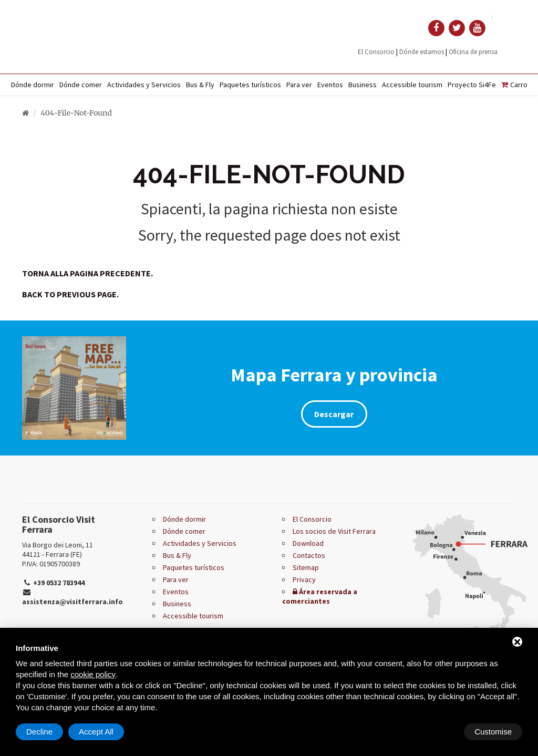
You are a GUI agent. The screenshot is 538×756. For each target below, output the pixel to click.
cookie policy (93, 674)
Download (308, 543)
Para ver (299, 85)
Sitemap (306, 567)
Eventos (330, 85)
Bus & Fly (200, 85)
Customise (45, 732)
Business (363, 85)
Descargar (334, 414)
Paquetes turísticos (250, 85)
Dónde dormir (33, 85)
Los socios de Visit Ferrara (334, 531)
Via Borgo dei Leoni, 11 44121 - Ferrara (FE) (58, 550)
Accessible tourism (412, 85)
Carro (514, 85)
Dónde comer (81, 85)
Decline (438, 732)
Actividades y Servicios (144, 85)
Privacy (304, 579)
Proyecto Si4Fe (472, 85)
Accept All (494, 732)
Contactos (309, 555)
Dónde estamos (422, 52)
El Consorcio (376, 52)
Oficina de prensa (473, 52)
